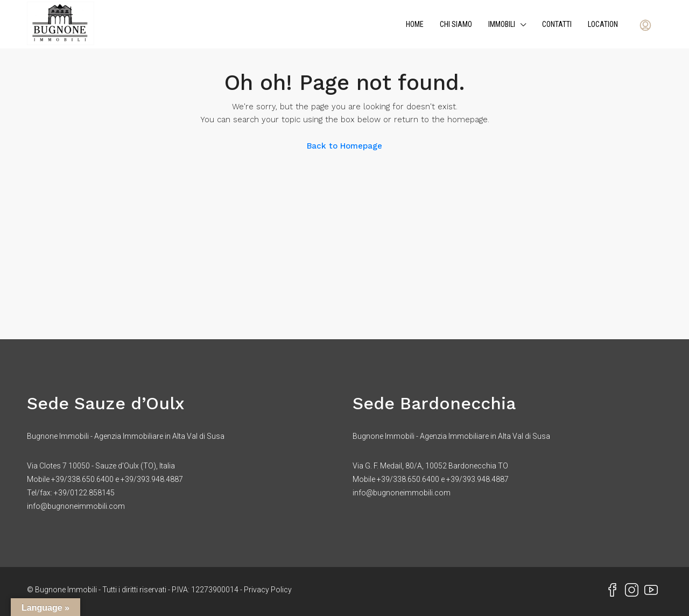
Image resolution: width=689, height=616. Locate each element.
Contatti (557, 24)
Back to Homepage (344, 146)
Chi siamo (456, 24)
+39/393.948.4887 (152, 479)
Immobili (502, 24)
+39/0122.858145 (84, 493)
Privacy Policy (268, 590)
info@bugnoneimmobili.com (76, 506)
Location (603, 24)
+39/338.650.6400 (82, 479)
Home (415, 24)
